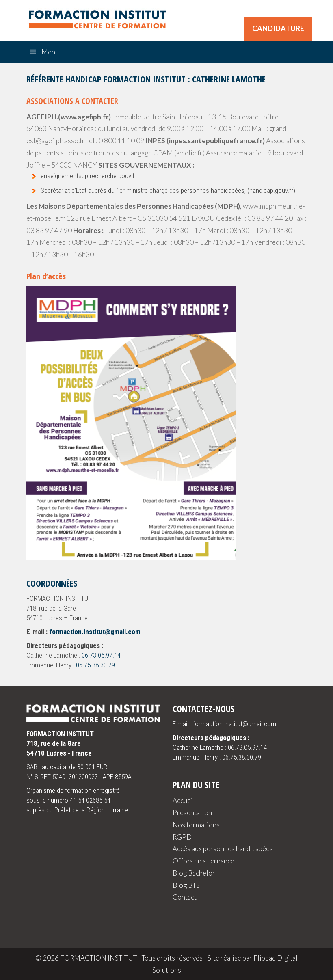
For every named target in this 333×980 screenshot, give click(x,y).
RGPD (182, 837)
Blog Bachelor (194, 873)
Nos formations (196, 825)
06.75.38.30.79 (95, 665)
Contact (185, 897)
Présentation (192, 813)
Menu (44, 52)
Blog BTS (186, 885)
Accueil (184, 800)
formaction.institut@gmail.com (95, 632)
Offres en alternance (203, 861)
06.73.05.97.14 (101, 655)
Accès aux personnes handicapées (223, 849)
